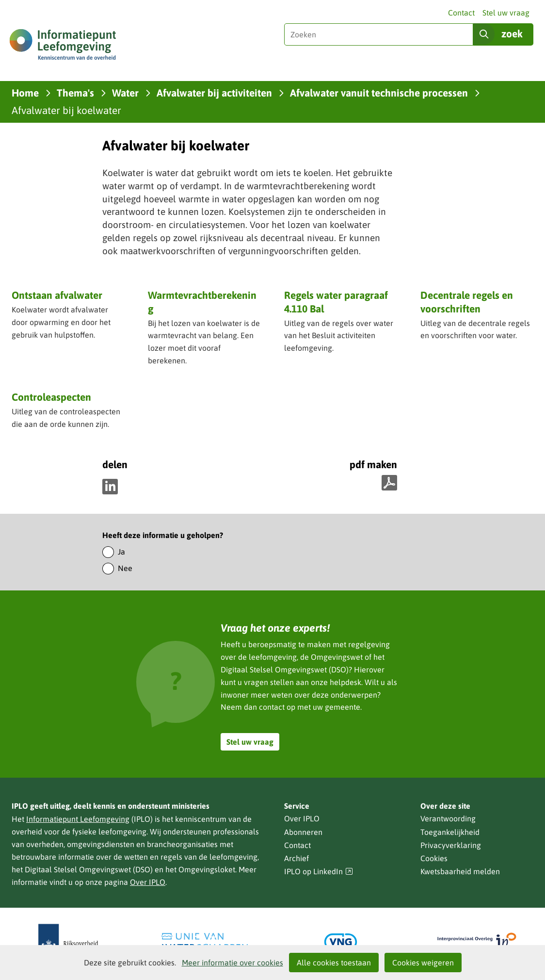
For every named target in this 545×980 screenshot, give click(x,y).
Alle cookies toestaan (334, 963)
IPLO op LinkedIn (319, 872)
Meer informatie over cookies (232, 963)
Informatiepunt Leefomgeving (78, 819)
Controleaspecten (51, 397)
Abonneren (303, 832)
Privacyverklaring (451, 845)
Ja (121, 552)
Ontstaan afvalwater (57, 295)
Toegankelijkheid (450, 832)
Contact (461, 13)
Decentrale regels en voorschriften (467, 302)
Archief (297, 858)
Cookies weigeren (423, 963)
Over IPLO (148, 882)
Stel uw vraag (506, 13)
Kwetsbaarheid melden (460, 871)
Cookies (434, 858)
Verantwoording (448, 818)
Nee (125, 568)
